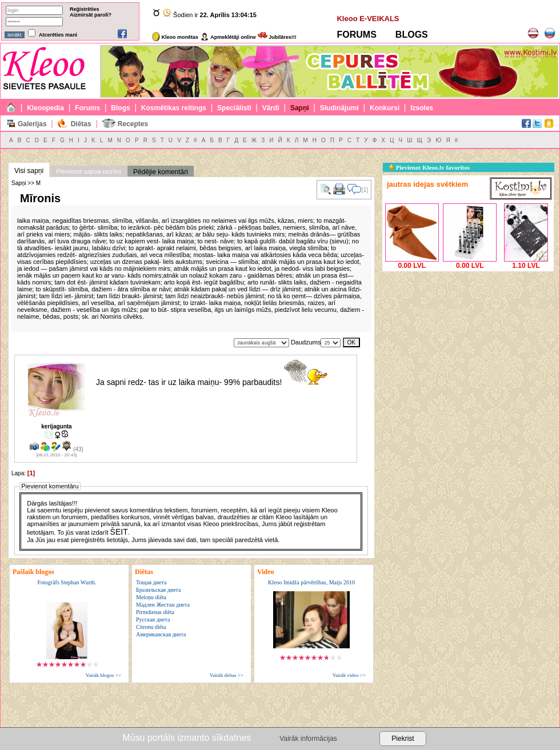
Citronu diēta (151, 627)
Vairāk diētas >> (227, 675)
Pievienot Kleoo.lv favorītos (429, 167)
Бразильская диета (159, 590)
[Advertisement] (468, 346)
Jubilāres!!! (277, 37)
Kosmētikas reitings (174, 108)
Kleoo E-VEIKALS (368, 19)
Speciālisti (234, 108)
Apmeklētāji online (228, 37)
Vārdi (271, 108)
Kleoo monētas (175, 37)
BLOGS (412, 35)
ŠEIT (119, 532)
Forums (87, 108)
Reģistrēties (85, 9)
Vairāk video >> (349, 675)
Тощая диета (151, 582)
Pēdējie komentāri (161, 172)
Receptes (133, 124)
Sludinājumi (339, 108)
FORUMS (356, 35)
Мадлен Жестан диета (163, 605)
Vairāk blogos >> (103, 675)
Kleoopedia (45, 108)
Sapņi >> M (26, 183)
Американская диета (161, 634)
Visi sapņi (29, 171)
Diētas (81, 124)
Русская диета (153, 619)
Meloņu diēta (151, 597)
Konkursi (385, 108)
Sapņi (300, 108)
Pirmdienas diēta (155, 612)
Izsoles (422, 108)
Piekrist (403, 739)
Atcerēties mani (58, 35)
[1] (31, 473)
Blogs (120, 108)
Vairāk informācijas (308, 739)
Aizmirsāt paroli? (91, 15)
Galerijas (32, 124)
